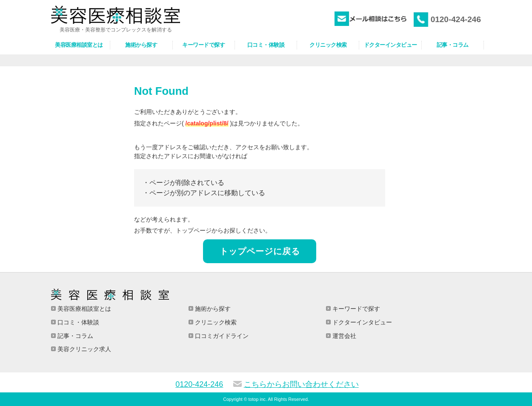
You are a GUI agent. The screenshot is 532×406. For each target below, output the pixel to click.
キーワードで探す (355, 309)
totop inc (257, 399)
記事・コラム (74, 336)
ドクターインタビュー (361, 322)
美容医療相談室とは (83, 309)
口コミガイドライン (221, 336)
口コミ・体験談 (77, 322)
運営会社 (343, 336)
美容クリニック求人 (83, 349)
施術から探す (212, 309)
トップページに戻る (260, 251)
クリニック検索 (215, 322)
